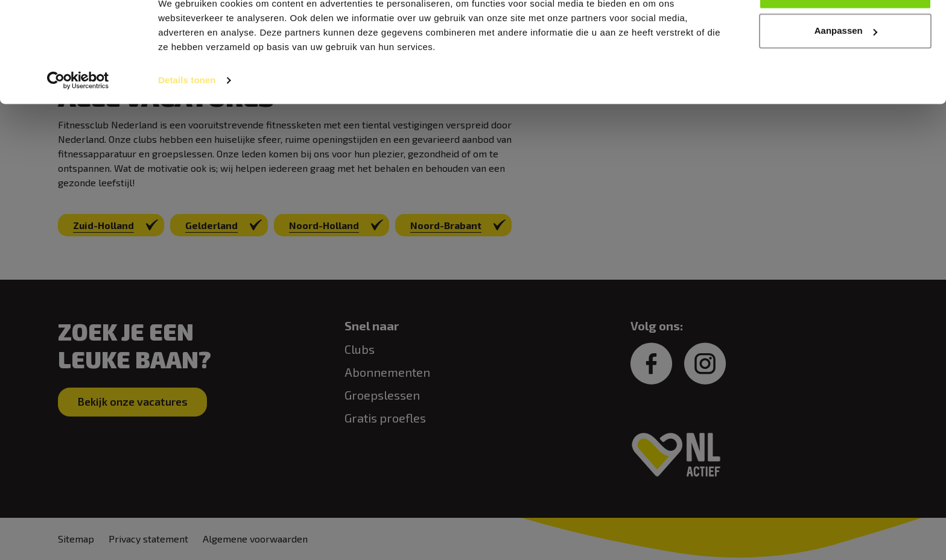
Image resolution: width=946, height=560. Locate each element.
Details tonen (187, 120)
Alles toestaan (845, 32)
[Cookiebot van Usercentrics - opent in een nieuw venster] (78, 121)
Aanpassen (846, 71)
